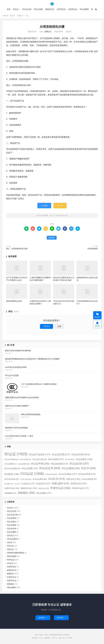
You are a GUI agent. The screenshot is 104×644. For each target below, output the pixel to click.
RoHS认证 (11, 560)
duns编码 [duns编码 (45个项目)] (9, 484)
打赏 (60, 206)
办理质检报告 (93, 249)
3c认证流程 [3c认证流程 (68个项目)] (24, 464)
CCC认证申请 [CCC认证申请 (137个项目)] (87, 474)
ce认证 (10, 542)
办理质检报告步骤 (52, 27)
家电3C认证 (50, 9)
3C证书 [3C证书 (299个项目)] (88, 468)
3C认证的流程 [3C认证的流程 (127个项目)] (60, 464)
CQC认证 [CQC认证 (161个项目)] (73, 479)
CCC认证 (10, 535)
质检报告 (52, 238)
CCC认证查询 (12, 539)
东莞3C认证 (12, 567)
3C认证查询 (12, 518)
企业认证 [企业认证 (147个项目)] (43, 483)
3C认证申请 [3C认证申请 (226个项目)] (40, 464)
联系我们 (43, 618)
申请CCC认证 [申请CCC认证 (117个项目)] (80, 488)
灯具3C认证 (61, 9)
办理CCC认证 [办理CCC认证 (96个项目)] (12, 488)
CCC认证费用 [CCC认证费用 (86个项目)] (40, 479)
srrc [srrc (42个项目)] (17, 484)
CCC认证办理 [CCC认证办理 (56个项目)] (51, 474)
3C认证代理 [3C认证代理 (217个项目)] (61, 454)
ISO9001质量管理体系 (15, 553)
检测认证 (20, 16)
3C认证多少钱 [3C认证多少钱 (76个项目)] (40, 459)
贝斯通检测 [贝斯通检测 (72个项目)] (10, 493)
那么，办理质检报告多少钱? (17, 249)
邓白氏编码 (11, 587)
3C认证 (52, 4)
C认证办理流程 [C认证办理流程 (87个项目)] (89, 479)
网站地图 (53, 635)
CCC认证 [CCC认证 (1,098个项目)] (32, 474)
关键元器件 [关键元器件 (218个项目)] (60, 483)
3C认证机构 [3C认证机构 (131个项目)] (56, 459)
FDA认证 (10, 549)
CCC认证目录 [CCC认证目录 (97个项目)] (12, 479)
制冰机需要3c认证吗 (14, 301)
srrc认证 (10, 563)
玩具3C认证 (73, 9)
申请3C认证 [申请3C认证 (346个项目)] (60, 488)
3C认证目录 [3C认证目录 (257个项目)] (79, 464)
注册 (59, 326)
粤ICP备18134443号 (63, 635)
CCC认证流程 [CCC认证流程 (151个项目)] (67, 474)
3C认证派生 (12, 522)
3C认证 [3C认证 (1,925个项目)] (16, 454)
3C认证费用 (84, 9)
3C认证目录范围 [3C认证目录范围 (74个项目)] (12, 469)
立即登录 (47, 326)
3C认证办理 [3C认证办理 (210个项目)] (81, 455)
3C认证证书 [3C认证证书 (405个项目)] (50, 468)
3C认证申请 (12, 529)
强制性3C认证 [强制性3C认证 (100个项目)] (29, 488)
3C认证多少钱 (12, 515)
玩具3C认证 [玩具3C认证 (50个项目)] (43, 488)
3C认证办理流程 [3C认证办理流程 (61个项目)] (12, 459)
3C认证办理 (27, 9)
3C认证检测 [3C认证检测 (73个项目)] (11, 464)
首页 (9, 9)
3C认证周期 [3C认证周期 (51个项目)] (26, 459)
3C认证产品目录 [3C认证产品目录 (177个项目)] (40, 454)
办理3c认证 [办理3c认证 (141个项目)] (79, 483)
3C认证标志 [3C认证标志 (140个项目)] (84, 459)
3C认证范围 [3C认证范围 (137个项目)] (30, 468)
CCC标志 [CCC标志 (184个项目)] (12, 474)
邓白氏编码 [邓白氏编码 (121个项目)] (44, 493)
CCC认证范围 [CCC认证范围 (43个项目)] (26, 479)
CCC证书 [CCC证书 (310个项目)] (56, 479)
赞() (44, 206)
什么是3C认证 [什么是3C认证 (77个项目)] (28, 484)
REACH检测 (12, 556)
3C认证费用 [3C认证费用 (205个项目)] (71, 468)
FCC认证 (10, 546)
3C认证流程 (38, 9)
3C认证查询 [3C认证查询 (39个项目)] (70, 460)
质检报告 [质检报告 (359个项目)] (26, 493)
